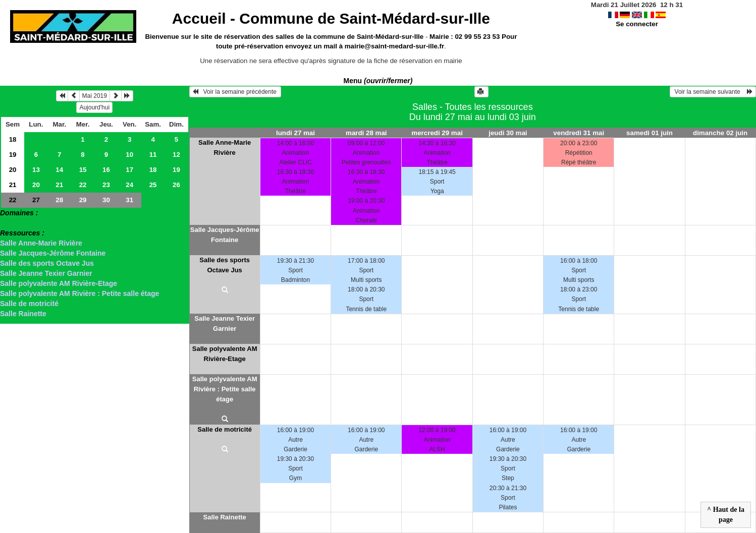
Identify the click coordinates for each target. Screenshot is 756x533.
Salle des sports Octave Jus (47, 263)
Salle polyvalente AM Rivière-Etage (59, 283)
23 (106, 185)
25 (153, 185)
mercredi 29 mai (437, 133)
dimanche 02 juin (720, 133)
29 (83, 200)
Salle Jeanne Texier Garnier (46, 273)
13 (36, 170)
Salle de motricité (29, 304)
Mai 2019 (95, 96)
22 (83, 185)
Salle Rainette (23, 314)
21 (13, 185)
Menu (378, 81)
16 (106, 170)
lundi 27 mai (295, 133)
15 (83, 170)
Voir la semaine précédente (235, 92)
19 (13, 155)
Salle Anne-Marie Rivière (41, 243)
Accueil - (331, 18)
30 (106, 200)
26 (176, 185)
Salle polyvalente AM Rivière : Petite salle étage (79, 293)
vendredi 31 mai (579, 133)
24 (129, 185)
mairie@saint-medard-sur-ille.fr (394, 46)
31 (129, 200)
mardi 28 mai (366, 133)
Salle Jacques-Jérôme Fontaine (53, 253)
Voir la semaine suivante (713, 92)
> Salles (13, 223)
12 (176, 155)
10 (129, 155)
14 (59, 170)
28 (59, 200)
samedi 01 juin (650, 133)
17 (129, 170)
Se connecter (637, 24)
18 (13, 139)
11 (153, 155)
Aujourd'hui (94, 107)
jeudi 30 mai (508, 133)
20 (13, 170)
